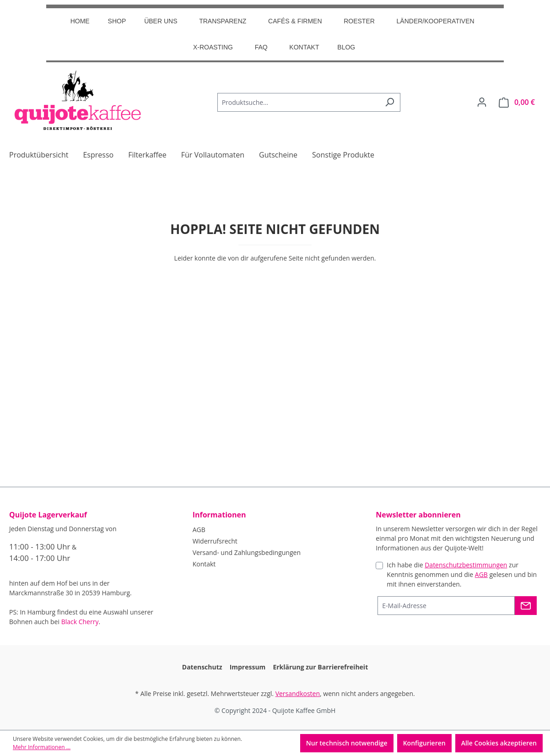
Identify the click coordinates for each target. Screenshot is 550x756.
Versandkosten (298, 693)
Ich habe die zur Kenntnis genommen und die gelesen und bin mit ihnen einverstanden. (462, 574)
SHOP (117, 21)
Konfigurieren (424, 743)
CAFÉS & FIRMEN (295, 21)
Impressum (248, 667)
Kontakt (304, 47)
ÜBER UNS (161, 21)
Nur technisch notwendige (347, 743)
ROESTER (359, 21)
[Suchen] (390, 102)
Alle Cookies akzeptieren (499, 743)
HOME (80, 21)
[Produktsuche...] (298, 102)
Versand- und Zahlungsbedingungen (247, 552)
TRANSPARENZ (223, 21)
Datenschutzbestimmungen (466, 565)
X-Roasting (213, 47)
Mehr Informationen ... (42, 747)
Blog (346, 47)
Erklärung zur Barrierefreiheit (320, 667)
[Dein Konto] (482, 102)
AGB (199, 530)
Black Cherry (80, 622)
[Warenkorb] (517, 102)
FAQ (261, 47)
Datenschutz (202, 667)
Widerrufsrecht (215, 541)
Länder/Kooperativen (436, 21)
